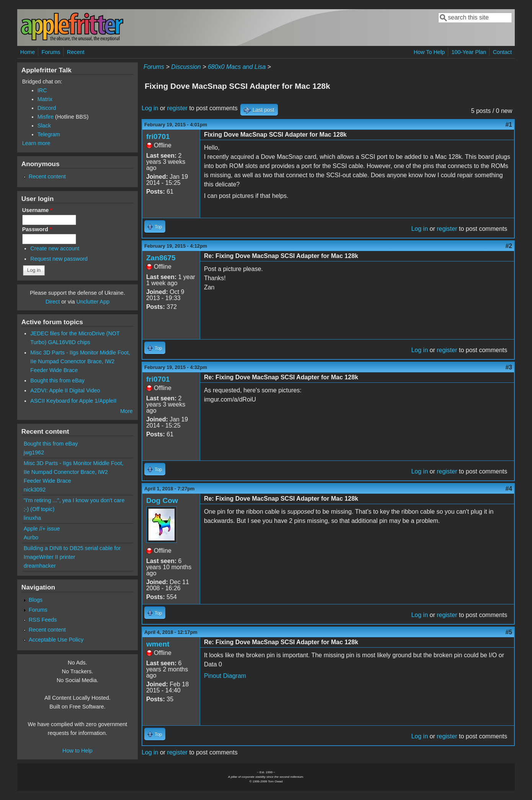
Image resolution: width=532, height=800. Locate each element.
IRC (42, 90)
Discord (47, 108)
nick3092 (35, 490)
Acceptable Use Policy (56, 640)
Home (28, 52)
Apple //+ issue (42, 529)
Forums (51, 52)
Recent (76, 52)
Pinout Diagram (225, 676)
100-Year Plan (469, 52)
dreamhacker (40, 566)
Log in (150, 108)
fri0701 (158, 136)
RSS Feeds (43, 620)
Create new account (55, 248)
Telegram (49, 134)
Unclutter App (93, 302)
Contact (503, 52)
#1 (509, 125)
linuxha (33, 518)
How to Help (77, 751)
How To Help (429, 52)
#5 (509, 632)
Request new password (59, 259)
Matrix (45, 99)
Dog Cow (162, 500)
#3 (509, 367)
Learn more (36, 143)
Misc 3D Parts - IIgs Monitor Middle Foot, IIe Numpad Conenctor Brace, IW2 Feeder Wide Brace (80, 361)
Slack (44, 126)
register (177, 108)
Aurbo (31, 537)
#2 (509, 246)
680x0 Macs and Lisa (237, 67)
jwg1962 (34, 452)
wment (158, 644)
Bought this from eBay (57, 380)
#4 (509, 489)
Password (37, 229)
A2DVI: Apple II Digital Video (65, 390)
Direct (53, 302)
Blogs (36, 600)
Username (37, 210)
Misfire (46, 117)
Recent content (47, 176)
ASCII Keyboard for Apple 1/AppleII (73, 401)
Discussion (186, 67)
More (126, 411)
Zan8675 (161, 258)
